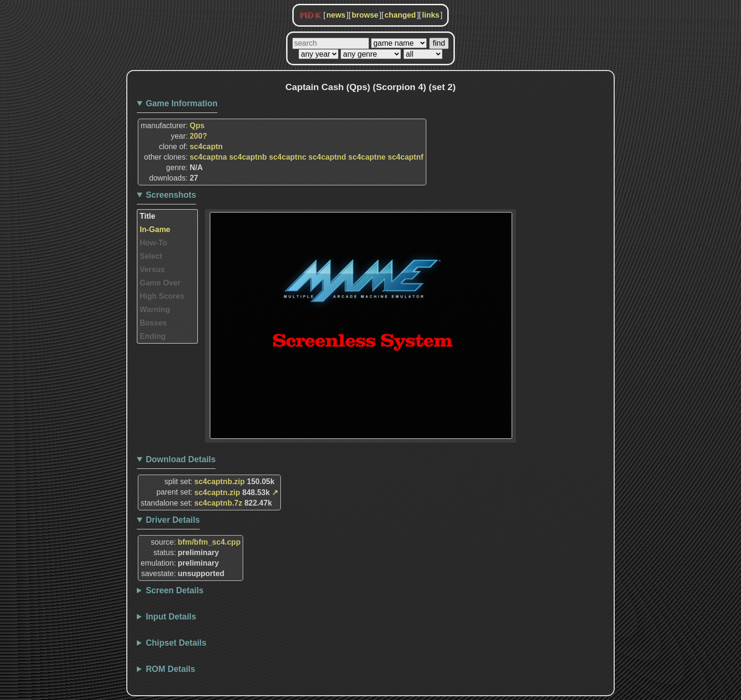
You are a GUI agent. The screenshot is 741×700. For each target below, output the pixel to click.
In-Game (155, 229)
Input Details (171, 617)
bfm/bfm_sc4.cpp (209, 542)
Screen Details (175, 590)
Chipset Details (176, 643)
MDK (311, 16)
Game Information (182, 103)
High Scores (162, 296)
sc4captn (206, 147)
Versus (152, 269)
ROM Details (171, 669)
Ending (153, 336)
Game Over (160, 283)
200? (198, 136)
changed (400, 15)
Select (151, 256)
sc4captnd (327, 157)
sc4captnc (288, 157)
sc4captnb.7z (218, 503)
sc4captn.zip (217, 492)
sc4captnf (406, 157)
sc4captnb (248, 157)
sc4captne (367, 157)
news (336, 15)
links (431, 15)
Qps (197, 126)
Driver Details (173, 520)
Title (148, 216)
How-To (153, 243)
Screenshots (171, 195)
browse (365, 15)
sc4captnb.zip (220, 482)
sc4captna (208, 157)
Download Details (181, 459)
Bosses (153, 323)
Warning (155, 309)
